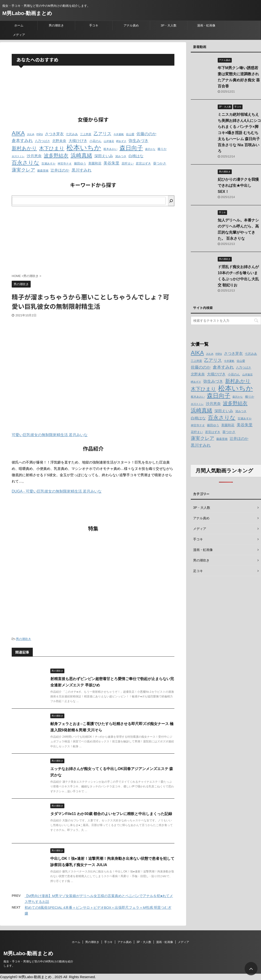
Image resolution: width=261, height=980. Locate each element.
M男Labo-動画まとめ (27, 13)
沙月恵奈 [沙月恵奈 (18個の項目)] (34, 156)
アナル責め (131, 25)
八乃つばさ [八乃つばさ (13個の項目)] (42, 141)
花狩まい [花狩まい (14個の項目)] (128, 163)
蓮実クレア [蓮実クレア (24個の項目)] (23, 170)
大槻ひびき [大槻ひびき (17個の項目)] (78, 141)
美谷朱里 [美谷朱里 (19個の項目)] (111, 163)
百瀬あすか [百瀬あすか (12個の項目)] (48, 164)
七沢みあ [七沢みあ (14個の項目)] (72, 134)
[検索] (171, 201)
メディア (19, 35)
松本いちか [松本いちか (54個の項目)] (84, 148)
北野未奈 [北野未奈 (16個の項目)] (59, 141)
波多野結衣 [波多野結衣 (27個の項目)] (56, 155)
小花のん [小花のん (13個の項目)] (96, 141)
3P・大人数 (169, 25)
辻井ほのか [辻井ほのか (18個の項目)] (60, 170)
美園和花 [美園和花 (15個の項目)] (95, 163)
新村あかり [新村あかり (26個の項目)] (24, 148)
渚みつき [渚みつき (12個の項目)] (121, 156)
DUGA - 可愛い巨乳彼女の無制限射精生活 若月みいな (57, 491)
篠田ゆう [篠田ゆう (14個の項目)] (80, 163)
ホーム (19, 25)
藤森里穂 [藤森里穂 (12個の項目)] (43, 171)
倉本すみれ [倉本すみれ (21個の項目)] (22, 141)
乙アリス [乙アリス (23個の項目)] (103, 134)
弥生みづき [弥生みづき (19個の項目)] (138, 141)
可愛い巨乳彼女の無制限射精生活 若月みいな (50, 435)
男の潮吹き (56, 25)
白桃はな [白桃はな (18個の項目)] (136, 156)
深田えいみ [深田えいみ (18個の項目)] (104, 156)
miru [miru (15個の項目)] (40, 134)
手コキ (94, 25)
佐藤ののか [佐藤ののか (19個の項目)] (146, 134)
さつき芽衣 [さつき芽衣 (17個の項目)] (54, 134)
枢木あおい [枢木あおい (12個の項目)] (110, 149)
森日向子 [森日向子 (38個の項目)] (131, 148)
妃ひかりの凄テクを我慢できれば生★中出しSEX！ (238, 185)
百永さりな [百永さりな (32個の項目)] (26, 163)
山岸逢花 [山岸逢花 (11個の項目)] (109, 141)
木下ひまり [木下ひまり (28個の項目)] (52, 148)
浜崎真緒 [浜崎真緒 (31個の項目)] (81, 155)
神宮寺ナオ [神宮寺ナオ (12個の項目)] (65, 164)
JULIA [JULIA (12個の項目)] (31, 134)
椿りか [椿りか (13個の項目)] (162, 149)
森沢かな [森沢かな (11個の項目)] (150, 149)
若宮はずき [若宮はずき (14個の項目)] (143, 163)
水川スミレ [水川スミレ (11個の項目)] (18, 156)
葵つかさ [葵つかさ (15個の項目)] (160, 163)
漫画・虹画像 (206, 25)
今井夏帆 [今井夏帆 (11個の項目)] (119, 134)
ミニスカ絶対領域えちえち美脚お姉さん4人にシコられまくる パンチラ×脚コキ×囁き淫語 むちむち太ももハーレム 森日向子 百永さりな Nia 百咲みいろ (239, 133)
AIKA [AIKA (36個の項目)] (18, 133)
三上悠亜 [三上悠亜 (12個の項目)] (86, 134)
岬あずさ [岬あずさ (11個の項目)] (121, 141)
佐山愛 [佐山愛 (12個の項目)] (130, 134)
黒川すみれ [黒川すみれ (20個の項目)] (82, 170)
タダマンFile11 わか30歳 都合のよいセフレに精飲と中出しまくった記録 (111, 814)
